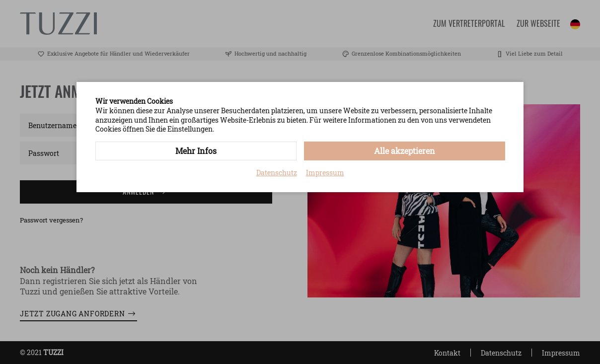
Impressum (325, 173)
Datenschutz (277, 173)
